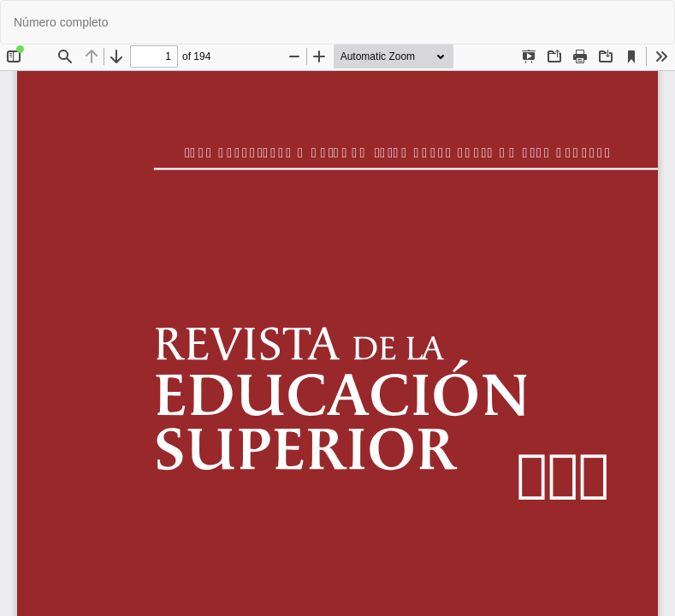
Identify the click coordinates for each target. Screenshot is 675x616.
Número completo (61, 22)
